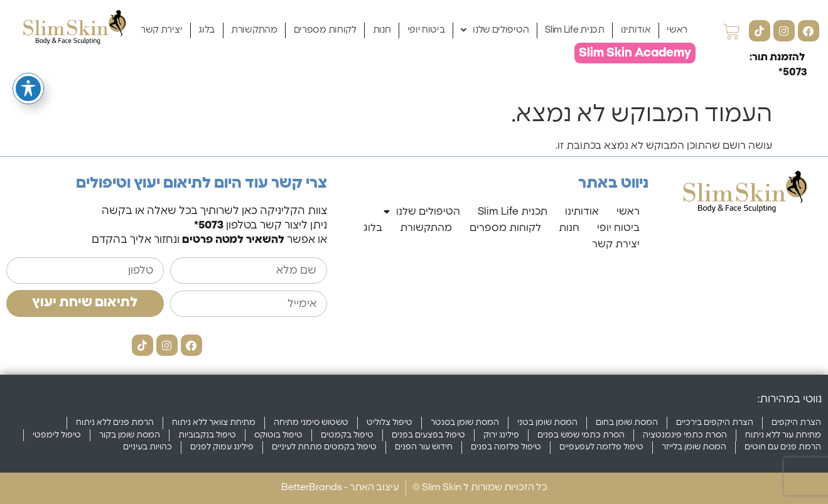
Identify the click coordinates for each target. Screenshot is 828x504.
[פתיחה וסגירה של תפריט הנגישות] (28, 66)
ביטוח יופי (426, 30)
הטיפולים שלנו (495, 30)
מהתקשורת (254, 30)
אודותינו (636, 30)
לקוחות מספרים (325, 30)
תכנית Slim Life (575, 30)
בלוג (207, 30)
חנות (382, 30)
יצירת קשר (161, 30)
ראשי (677, 30)
